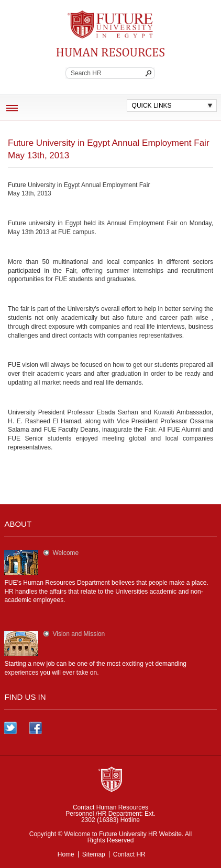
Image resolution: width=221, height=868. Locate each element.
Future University (106, 16)
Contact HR (129, 854)
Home (66, 854)
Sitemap (94, 854)
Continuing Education (110, 53)
